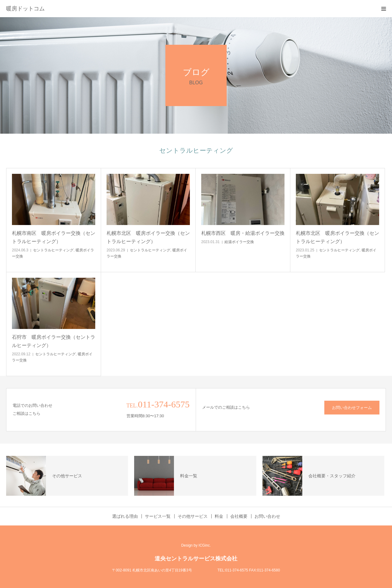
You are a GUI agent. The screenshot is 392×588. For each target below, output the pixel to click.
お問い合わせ (267, 516)
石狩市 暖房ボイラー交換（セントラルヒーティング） (54, 341)
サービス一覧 (158, 516)
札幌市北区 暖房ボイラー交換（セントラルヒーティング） (148, 237)
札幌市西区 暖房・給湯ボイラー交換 (243, 233)
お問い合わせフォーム (352, 408)
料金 (219, 516)
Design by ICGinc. (196, 545)
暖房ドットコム (25, 9)
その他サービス (193, 516)
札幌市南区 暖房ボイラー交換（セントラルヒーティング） (54, 237)
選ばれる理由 (125, 516)
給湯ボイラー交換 (239, 242)
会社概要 (239, 516)
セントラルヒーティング (53, 250)
